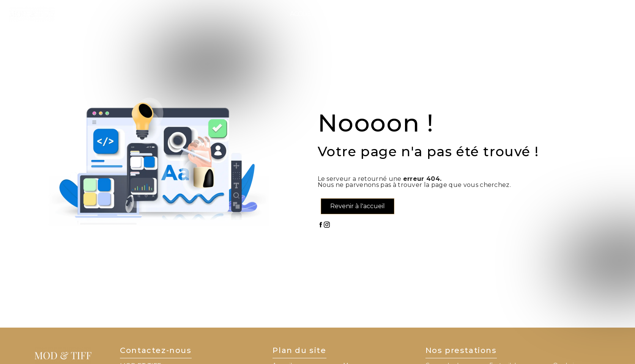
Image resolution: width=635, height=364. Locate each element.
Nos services (392, 14)
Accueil (303, 14)
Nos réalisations (462, 14)
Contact (516, 14)
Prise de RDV (591, 14)
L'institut (343, 14)
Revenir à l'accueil (358, 206)
